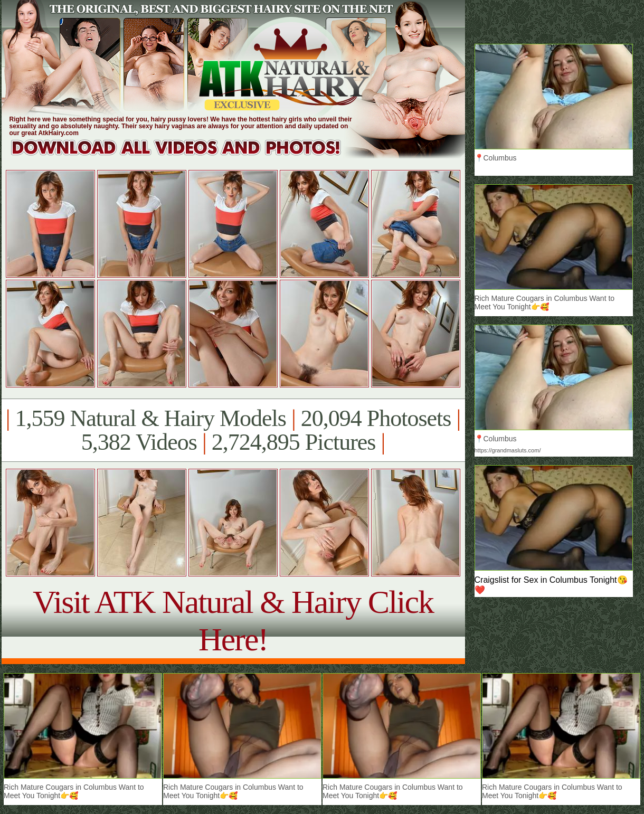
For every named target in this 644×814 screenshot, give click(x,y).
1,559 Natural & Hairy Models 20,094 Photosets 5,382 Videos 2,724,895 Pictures (233, 430)
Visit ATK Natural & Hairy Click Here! (233, 621)
